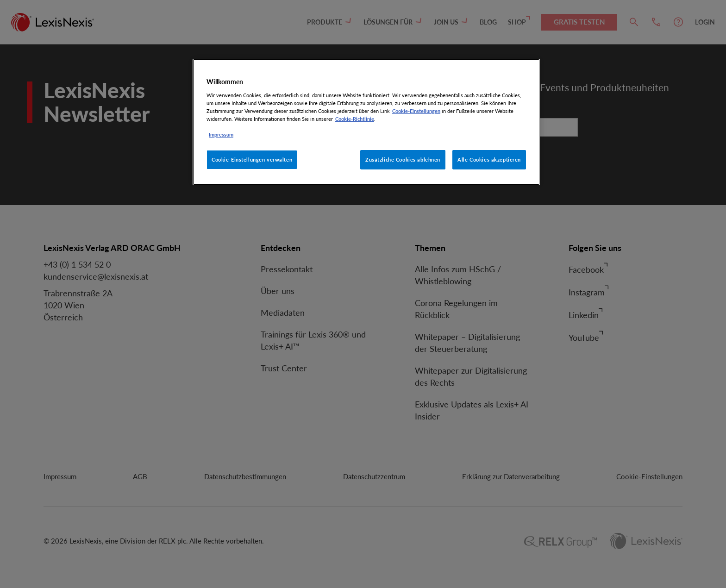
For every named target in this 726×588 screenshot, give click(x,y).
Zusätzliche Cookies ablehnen (403, 160)
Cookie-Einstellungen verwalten (252, 160)
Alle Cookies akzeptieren (489, 160)
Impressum (221, 134)
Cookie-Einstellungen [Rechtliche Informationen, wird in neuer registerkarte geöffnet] (416, 111)
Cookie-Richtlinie (355, 119)
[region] (366, 122)
